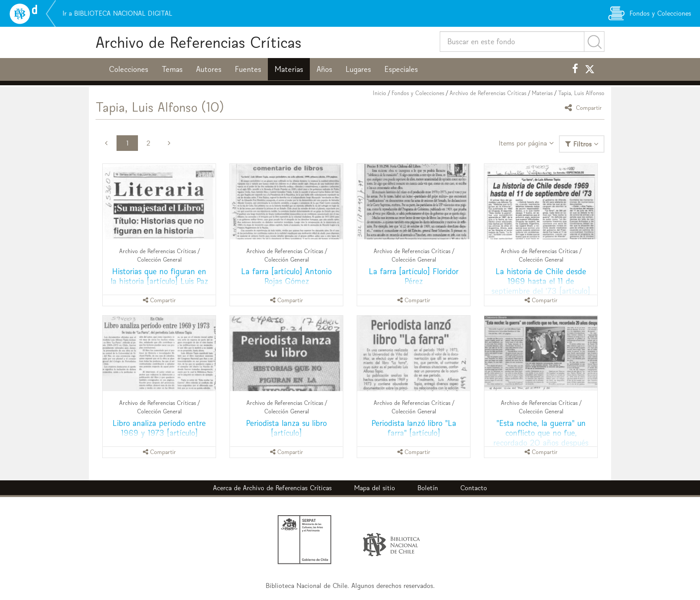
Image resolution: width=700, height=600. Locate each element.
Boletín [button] (428, 488)
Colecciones (129, 69)
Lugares (358, 69)
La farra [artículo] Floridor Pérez (414, 276)
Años (324, 69)
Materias (289, 69)
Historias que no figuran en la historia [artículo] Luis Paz (159, 276)
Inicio (379, 93)
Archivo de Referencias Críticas (198, 42)
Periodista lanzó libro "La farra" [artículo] (414, 428)
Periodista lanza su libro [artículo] (286, 428)
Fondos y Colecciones (418, 93)
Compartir (585, 107)
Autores (209, 69)
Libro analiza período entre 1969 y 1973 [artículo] (159, 428)
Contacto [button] (474, 488)
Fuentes (248, 69)
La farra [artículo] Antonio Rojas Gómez (286, 276)
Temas (172, 69)
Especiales (401, 69)
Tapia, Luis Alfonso (581, 93)
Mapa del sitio (375, 488)
